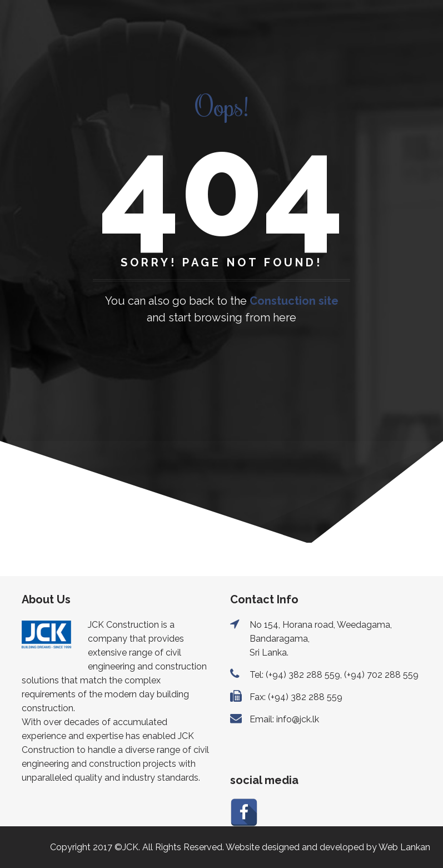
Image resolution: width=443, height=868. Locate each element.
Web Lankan (404, 847)
